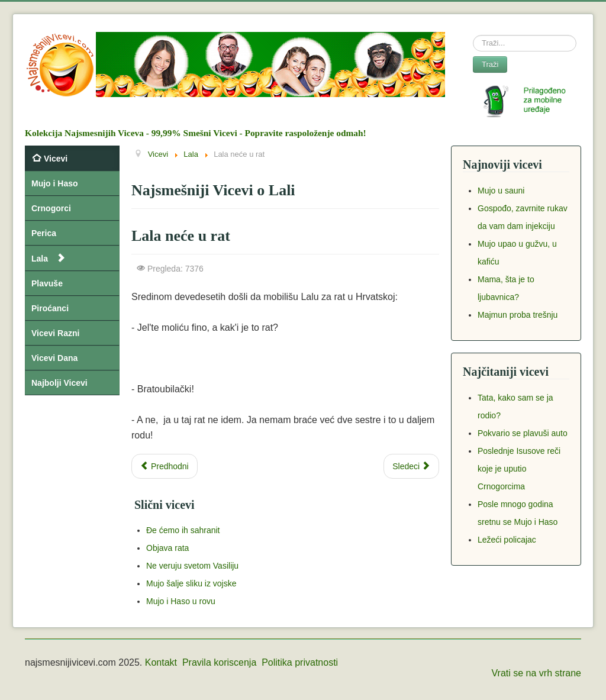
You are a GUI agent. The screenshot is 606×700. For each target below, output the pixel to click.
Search (473, 35)
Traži (490, 64)
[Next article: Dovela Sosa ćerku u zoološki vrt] (411, 466)
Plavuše (47, 283)
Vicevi (56, 159)
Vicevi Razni (55, 333)
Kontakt (161, 662)
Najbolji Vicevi (59, 383)
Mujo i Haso (55, 183)
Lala (40, 259)
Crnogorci (51, 208)
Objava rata (167, 548)
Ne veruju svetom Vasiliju (192, 566)
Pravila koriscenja (219, 662)
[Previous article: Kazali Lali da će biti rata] (165, 466)
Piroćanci (50, 308)
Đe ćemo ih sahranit (183, 530)
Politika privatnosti (300, 662)
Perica (44, 233)
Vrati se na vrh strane (536, 673)
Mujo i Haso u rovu (181, 601)
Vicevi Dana (54, 358)
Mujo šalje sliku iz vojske (191, 583)
